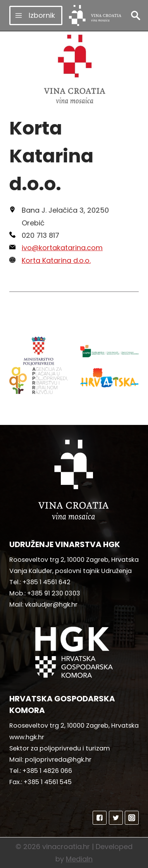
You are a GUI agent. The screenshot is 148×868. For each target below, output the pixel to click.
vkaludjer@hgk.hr (51, 605)
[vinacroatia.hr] (95, 15)
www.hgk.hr (27, 737)
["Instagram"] (132, 818)
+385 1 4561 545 (48, 782)
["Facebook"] (100, 818)
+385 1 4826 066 (47, 771)
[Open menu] (36, 15)
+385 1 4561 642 (46, 582)
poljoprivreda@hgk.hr (58, 760)
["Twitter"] (116, 818)
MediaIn (79, 859)
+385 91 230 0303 (54, 593)
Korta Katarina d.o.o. (56, 260)
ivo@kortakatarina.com (62, 248)
